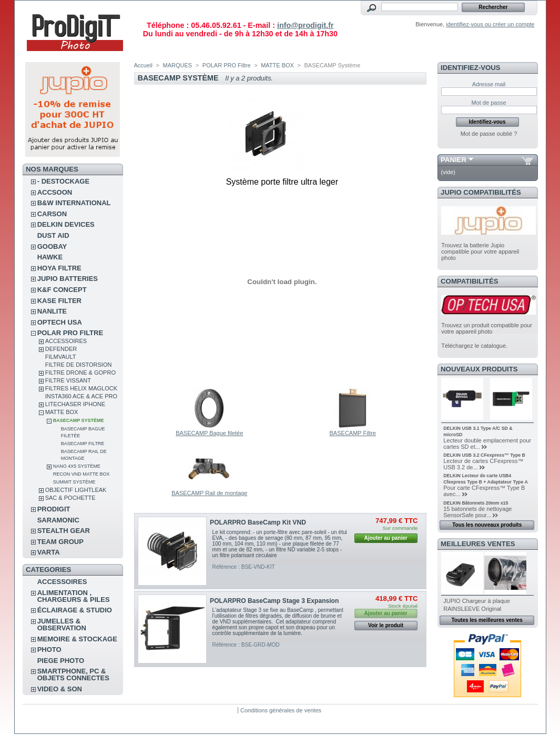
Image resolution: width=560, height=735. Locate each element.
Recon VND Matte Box (82, 474)
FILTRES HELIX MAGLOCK (81, 388)
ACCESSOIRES (66, 341)
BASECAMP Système (79, 420)
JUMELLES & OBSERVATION (62, 625)
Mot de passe (488, 103)
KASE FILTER (59, 301)
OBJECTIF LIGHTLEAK (76, 490)
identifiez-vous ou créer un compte (490, 24)
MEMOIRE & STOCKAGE (77, 639)
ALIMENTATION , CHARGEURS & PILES (74, 596)
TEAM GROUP (60, 542)
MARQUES (178, 65)
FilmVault (61, 357)
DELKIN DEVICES (66, 224)
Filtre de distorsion (79, 365)
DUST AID (53, 235)
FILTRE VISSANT (68, 380)
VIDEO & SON (60, 689)
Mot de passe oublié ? (489, 134)
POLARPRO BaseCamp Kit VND (258, 522)
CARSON (52, 214)
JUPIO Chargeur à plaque (477, 601)
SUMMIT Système (74, 482)
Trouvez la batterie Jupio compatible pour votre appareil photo (480, 251)
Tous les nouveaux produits (487, 525)
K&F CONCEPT (62, 290)
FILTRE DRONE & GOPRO (80, 372)
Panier (454, 160)
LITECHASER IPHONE (75, 404)
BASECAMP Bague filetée (209, 433)
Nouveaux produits (479, 369)
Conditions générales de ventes (281, 710)
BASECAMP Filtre (83, 444)
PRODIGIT (54, 509)
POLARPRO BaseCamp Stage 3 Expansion (274, 601)
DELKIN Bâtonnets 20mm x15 (476, 503)
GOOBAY (52, 246)
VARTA (49, 552)
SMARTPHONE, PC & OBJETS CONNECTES (73, 674)
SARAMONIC (58, 520)
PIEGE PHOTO (61, 661)
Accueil (143, 65)
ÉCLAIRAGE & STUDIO (75, 610)
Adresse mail (489, 84)
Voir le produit (386, 625)
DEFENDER (61, 349)
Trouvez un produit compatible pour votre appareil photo (487, 328)
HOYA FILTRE (59, 268)
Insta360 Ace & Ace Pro (81, 396)
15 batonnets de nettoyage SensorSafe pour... (477, 512)
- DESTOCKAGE (63, 181)
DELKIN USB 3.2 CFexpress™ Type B (484, 455)
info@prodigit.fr (306, 25)
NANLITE (52, 311)
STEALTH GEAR (64, 531)
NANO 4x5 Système (77, 466)
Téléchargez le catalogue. (474, 346)
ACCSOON (55, 192)
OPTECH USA (60, 322)
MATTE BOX (62, 412)
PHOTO (49, 650)
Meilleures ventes (478, 544)
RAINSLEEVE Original (472, 609)
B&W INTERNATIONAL (74, 203)
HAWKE (50, 257)
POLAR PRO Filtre (70, 333)
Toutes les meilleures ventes (487, 620)
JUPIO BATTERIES (68, 279)
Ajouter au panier (385, 538)
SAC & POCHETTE (70, 498)
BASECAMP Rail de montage (209, 493)
